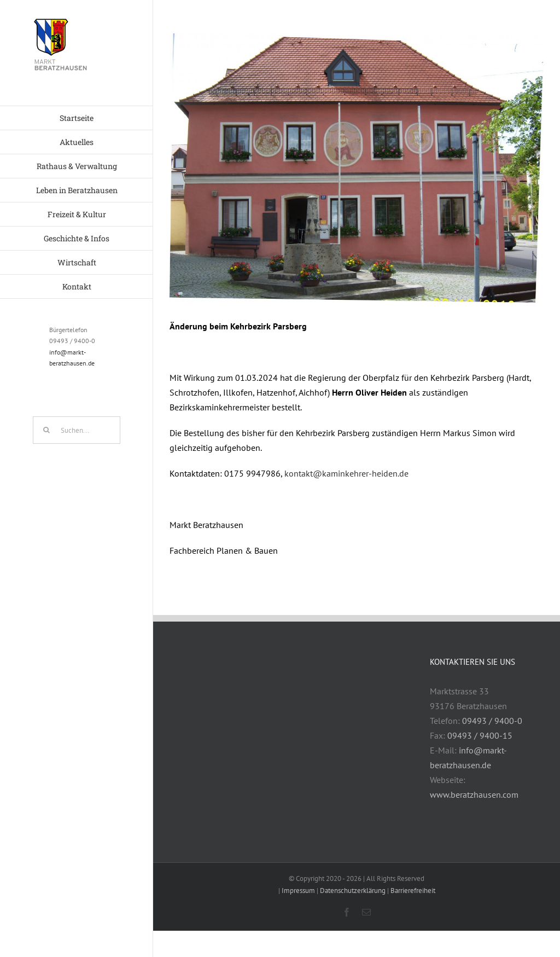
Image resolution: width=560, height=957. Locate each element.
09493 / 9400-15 (480, 735)
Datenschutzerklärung (353, 891)
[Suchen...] (77, 430)
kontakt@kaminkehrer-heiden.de (346, 473)
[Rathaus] (357, 168)
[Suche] (46, 430)
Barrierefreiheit (413, 891)
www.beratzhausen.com (474, 794)
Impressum (298, 891)
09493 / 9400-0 (492, 721)
